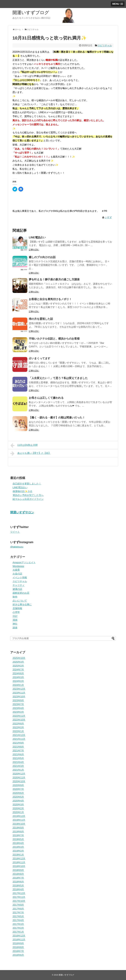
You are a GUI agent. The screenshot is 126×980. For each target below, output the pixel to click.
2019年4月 (18, 843)
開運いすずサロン (22, 512)
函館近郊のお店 (21, 593)
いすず (108, 217)
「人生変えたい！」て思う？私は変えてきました (58, 378)
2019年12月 (19, 816)
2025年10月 (19, 658)
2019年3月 (18, 847)
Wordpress (18, 566)
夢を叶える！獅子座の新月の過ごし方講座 (54, 279)
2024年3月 (18, 677)
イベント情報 (20, 578)
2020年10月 (19, 781)
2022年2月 (18, 727)
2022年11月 (19, 716)
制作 (15, 597)
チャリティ (19, 585)
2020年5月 (18, 797)
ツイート (15, 532)
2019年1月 (18, 855)
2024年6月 (18, 673)
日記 (15, 616)
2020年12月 (19, 774)
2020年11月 (19, 778)
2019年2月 (18, 851)
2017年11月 (19, 897)
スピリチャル (105, 45)
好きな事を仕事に (22, 605)
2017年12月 (19, 893)
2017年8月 (18, 909)
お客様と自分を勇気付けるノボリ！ (50, 299)
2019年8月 (18, 832)
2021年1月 (18, 770)
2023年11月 (19, 693)
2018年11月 (19, 862)
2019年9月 (18, 828)
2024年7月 (18, 670)
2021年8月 (18, 747)
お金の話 (17, 574)
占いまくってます (40, 358)
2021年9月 (18, 743)
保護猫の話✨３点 (22, 491)
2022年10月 (19, 720)
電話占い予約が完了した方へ (28, 495)
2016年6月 (18, 955)
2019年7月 (18, 835)
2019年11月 (19, 820)
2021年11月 (19, 739)
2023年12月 (19, 689)
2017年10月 (19, 901)
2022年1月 (18, 731)
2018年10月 (19, 866)
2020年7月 (18, 789)
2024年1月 (18, 685)
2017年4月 (18, 920)
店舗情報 (17, 608)
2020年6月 (18, 793)
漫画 (15, 620)
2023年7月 (18, 704)
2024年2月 (18, 681)
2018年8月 (18, 874)
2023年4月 (18, 708)
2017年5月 (18, 916)
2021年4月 (18, 762)
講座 (15, 628)
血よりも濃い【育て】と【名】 (31, 453)
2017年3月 (18, 924)
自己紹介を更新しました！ (27, 484)
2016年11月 (19, 940)
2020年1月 (18, 812)
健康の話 (17, 589)
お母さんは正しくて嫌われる (46, 398)
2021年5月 (18, 758)
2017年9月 (18, 905)
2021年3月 (18, 766)
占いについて (20, 601)
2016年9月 (18, 943)
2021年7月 (18, 751)
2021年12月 (19, 735)
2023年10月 (19, 697)
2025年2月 (18, 666)
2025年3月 (18, 662)
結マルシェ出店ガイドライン (28, 499)
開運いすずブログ (31, 13)
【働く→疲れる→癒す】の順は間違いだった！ (57, 418)
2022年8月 (18, 724)
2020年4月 (18, 801)
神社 (15, 624)
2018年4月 (18, 889)
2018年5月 (18, 886)
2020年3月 (18, 805)
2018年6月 (18, 882)
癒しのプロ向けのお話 (42, 257)
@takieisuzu (17, 547)
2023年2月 (18, 712)
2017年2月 (18, 928)
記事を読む (34, 250)
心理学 (16, 612)
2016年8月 (18, 947)
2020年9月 (18, 785)
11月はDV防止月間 (24, 445)
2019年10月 (19, 824)
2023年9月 (18, 700)
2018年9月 (18, 870)
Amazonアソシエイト (24, 563)
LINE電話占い (37, 237)
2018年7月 (18, 878)
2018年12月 (19, 859)
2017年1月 (18, 932)
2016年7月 (18, 951)
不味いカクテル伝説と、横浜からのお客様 (54, 339)
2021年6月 (18, 754)
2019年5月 (18, 839)
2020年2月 (18, 808)
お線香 (16, 570)
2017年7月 (18, 913)
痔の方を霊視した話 (41, 319)
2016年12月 (19, 936)
